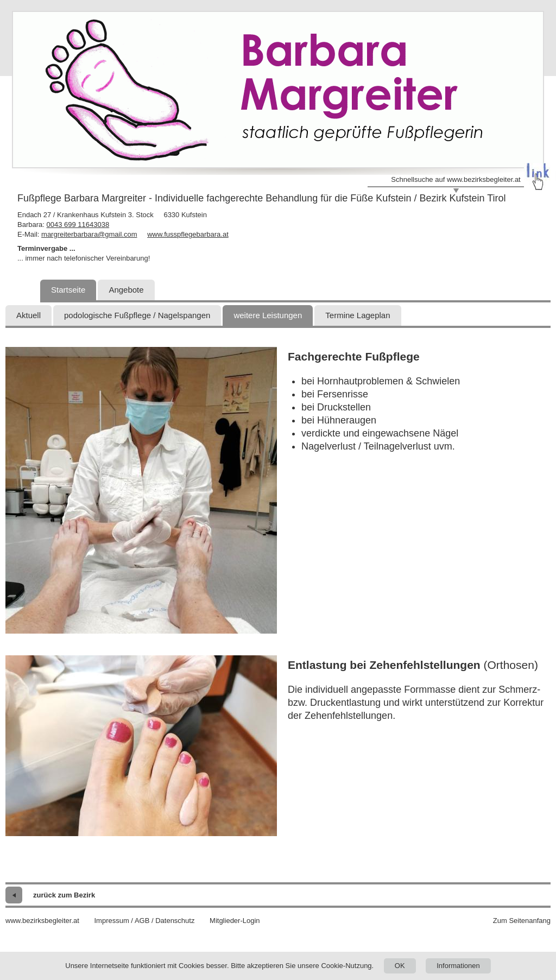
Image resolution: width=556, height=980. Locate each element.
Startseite (68, 290)
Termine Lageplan (358, 315)
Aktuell (29, 315)
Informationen (458, 966)
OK (400, 966)
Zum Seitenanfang (522, 921)
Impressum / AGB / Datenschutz (144, 921)
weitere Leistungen (268, 315)
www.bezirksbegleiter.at (42, 921)
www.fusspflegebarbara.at (188, 234)
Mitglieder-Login (235, 921)
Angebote (126, 290)
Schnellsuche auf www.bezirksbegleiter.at (456, 179)
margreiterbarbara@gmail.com (89, 234)
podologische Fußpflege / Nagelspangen (137, 315)
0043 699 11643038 (78, 225)
